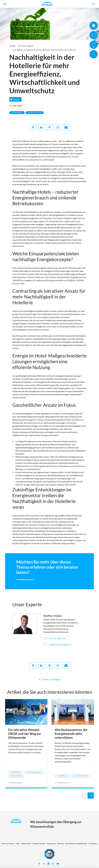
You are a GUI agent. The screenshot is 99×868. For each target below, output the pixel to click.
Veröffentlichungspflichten (76, 843)
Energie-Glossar (39, 843)
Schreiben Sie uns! (25, 579)
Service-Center (8, 843)
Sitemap (61, 843)
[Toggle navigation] (5, 4)
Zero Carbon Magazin (26, 46)
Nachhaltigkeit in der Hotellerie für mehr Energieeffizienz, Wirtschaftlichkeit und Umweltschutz (44, 50)
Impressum (51, 843)
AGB (17, 843)
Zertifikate (93, 843)
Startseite (12, 46)
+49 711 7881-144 (54, 638)
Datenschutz (26, 843)
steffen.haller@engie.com (57, 645)
